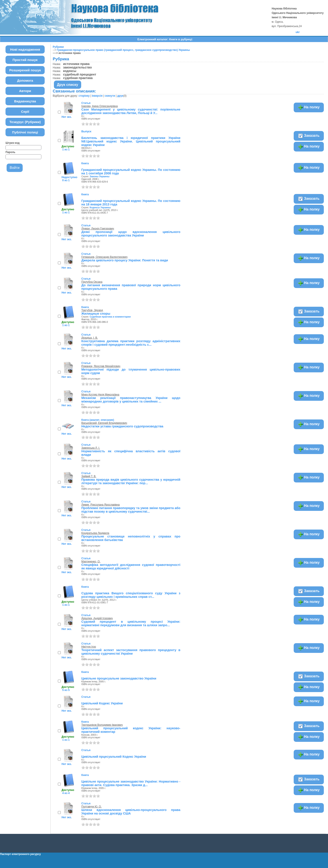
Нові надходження (25, 49)
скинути (110, 96)
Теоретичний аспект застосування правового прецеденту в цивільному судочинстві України (131, 652)
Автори (25, 91)
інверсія (97, 96)
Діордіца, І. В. (90, 338)
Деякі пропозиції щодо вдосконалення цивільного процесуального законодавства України (131, 234)
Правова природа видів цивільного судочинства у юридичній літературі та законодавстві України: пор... (131, 481)
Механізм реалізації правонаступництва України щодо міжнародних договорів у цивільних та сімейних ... (131, 400)
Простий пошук (25, 60)
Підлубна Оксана (92, 282)
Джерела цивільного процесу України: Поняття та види (125, 260)
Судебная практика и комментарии (110, 317)
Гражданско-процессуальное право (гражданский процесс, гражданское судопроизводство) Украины (123, 50)
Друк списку (68, 85)
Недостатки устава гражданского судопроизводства (122, 426)
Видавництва (25, 101)
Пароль (10, 152)
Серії (25, 112)
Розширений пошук (25, 70)
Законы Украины (99, 176)
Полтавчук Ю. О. (92, 807)
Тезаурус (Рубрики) (25, 122)
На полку (309, 107)
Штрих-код (13, 143)
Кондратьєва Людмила (95, 533)
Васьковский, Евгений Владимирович (104, 423)
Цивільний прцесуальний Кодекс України (114, 757)
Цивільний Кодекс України (102, 703)
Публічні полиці (25, 132)
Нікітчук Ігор (89, 647)
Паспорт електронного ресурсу (20, 854)
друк (120, 96)
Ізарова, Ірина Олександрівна (100, 106)
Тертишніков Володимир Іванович (102, 725)
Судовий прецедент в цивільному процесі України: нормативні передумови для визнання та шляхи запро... (131, 623)
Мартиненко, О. (91, 561)
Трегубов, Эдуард (92, 310)
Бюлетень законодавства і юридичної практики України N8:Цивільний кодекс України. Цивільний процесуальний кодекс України (131, 141)
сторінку (84, 96)
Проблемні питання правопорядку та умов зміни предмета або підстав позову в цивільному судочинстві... (131, 510)
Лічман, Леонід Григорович (98, 229)
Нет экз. (67, 117)
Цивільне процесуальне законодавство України (119, 678)
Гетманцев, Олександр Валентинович (104, 257)
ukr (298, 32)
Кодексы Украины (100, 207)
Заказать (309, 136)
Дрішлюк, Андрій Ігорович (97, 618)
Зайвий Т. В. (89, 476)
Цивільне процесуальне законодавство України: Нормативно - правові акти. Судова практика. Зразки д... (131, 783)
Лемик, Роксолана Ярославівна (101, 505)
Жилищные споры (96, 314)
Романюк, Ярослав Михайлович (101, 366)
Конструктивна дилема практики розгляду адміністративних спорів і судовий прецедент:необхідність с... (131, 343)
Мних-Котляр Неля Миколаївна (100, 395)
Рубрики (58, 47)
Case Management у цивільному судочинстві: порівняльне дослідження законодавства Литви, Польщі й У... (131, 111)
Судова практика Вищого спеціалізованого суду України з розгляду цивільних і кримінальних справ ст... (131, 595)
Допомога (25, 80)
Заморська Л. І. (91, 448)
